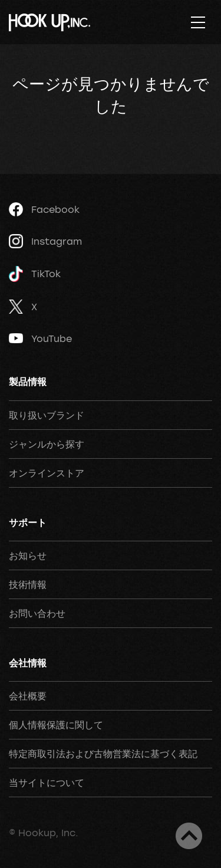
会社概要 (28, 696)
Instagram (45, 241)
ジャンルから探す (47, 444)
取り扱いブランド (47, 415)
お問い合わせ (37, 613)
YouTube (40, 338)
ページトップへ (189, 836)
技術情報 (28, 584)
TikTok (35, 274)
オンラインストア (47, 473)
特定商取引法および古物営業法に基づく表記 (103, 754)
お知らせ (28, 555)
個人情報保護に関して (56, 725)
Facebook (44, 209)
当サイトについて (47, 782)
